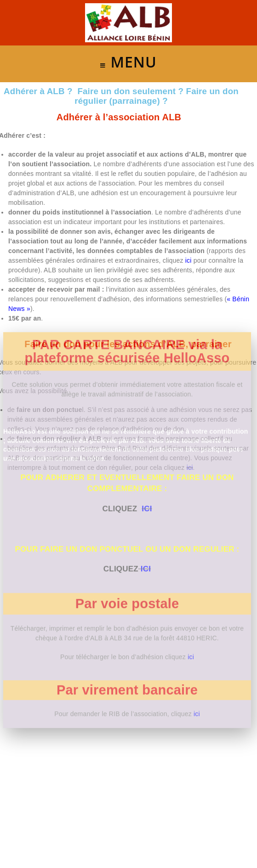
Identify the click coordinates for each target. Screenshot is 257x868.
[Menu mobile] (128, 64)
